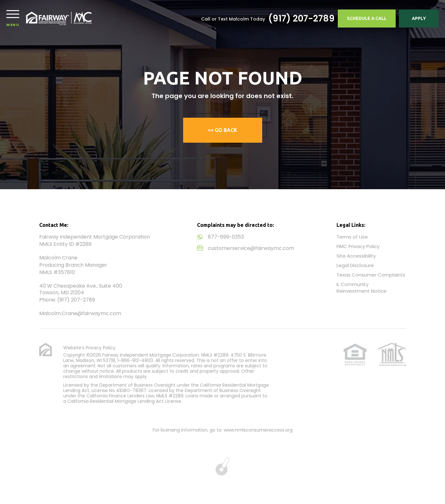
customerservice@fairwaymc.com (251, 248)
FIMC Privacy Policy (358, 246)
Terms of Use (352, 237)
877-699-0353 (226, 237)
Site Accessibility (356, 256)
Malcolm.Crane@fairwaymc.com (80, 313)
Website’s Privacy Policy (89, 348)
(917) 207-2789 (301, 19)
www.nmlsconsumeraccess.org (258, 430)
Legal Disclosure (355, 265)
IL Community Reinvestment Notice (362, 288)
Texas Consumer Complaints (371, 275)
